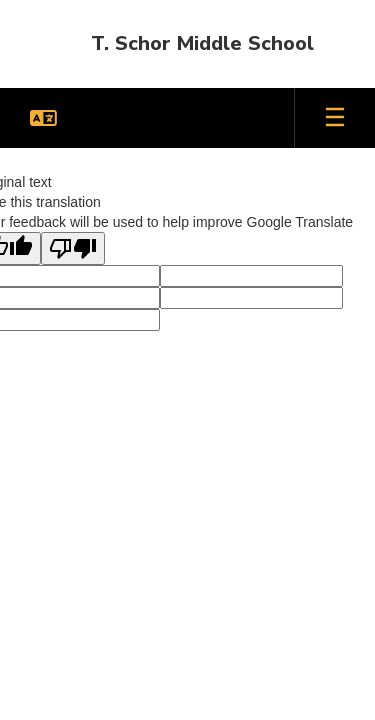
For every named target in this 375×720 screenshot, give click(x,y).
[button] (43, 118)
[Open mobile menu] (335, 118)
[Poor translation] (73, 248)
